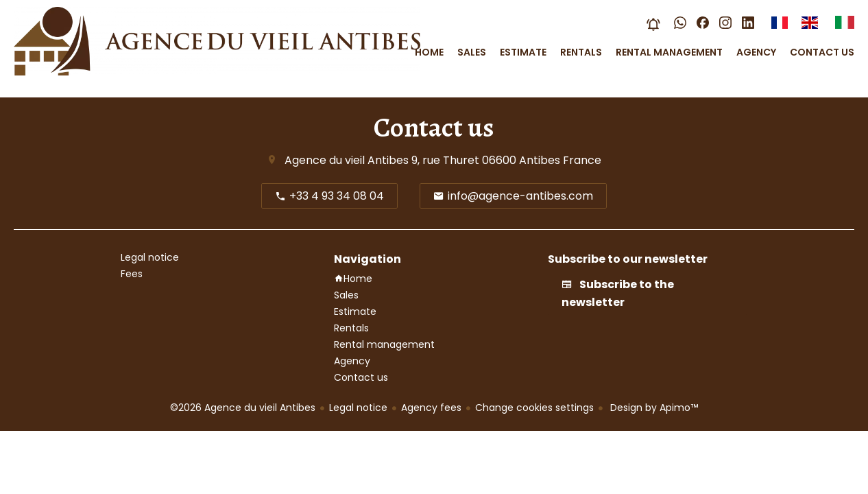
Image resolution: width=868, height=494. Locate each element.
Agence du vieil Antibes (347, 160)
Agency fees (431, 408)
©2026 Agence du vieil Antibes (243, 408)
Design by (653, 408)
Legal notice (358, 408)
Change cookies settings (534, 408)
